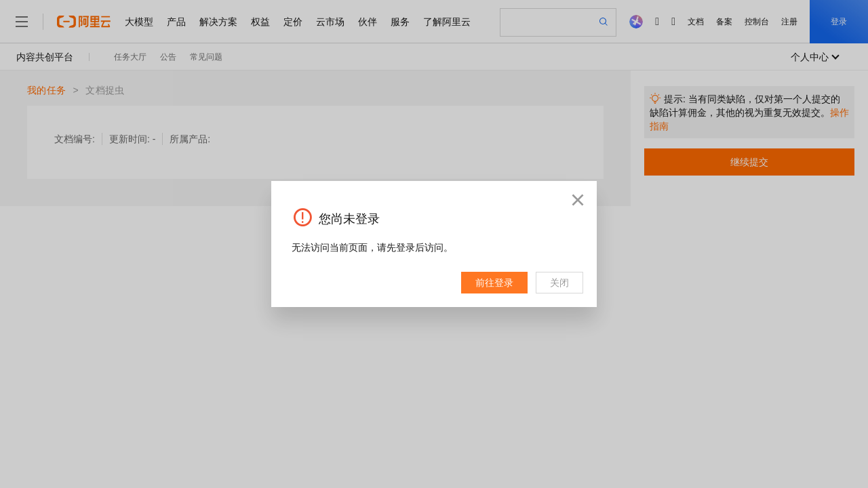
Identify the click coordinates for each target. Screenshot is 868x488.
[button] (578, 200)
